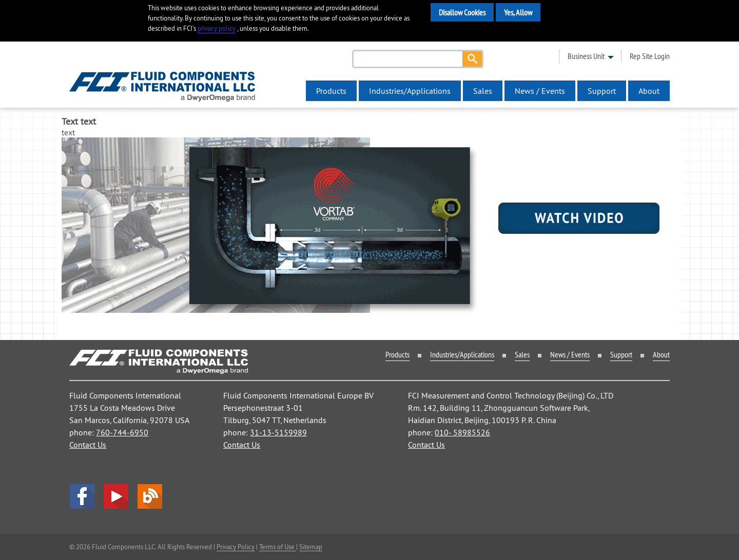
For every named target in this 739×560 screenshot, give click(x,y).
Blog (150, 496)
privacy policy (217, 28)
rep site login (650, 56)
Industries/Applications (410, 91)
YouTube (116, 496)
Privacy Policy (236, 547)
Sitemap (311, 547)
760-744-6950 (122, 432)
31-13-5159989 (278, 432)
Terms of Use (278, 547)
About (649, 91)
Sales (483, 91)
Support (602, 91)
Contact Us (88, 445)
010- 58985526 (462, 432)
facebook (82, 496)
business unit (586, 56)
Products (331, 91)
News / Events (540, 91)
